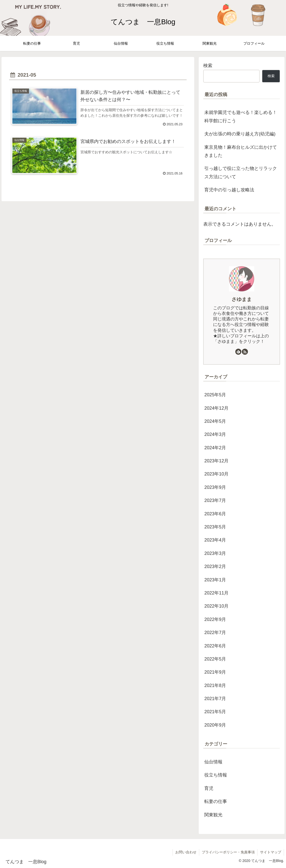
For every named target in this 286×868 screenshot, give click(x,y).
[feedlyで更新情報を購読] (238, 352)
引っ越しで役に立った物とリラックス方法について (241, 172)
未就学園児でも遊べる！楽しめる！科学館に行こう (241, 116)
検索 (208, 66)
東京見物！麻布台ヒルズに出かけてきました (241, 151)
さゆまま (242, 299)
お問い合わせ (186, 852)
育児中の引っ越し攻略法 (229, 190)
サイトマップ (271, 852)
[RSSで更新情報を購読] (245, 352)
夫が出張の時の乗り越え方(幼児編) (240, 134)
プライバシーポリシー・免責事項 (228, 852)
